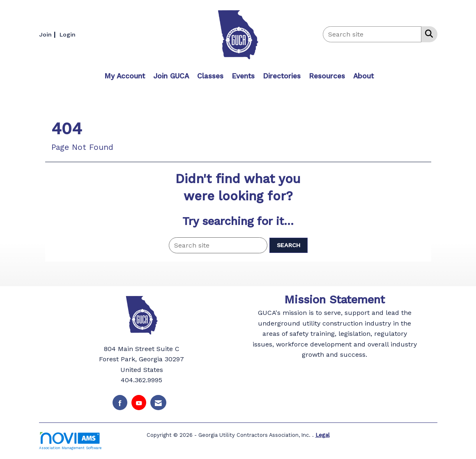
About (363, 76)
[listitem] (48, 34)
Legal (323, 435)
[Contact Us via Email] (158, 403)
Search (289, 245)
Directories (282, 76)
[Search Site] (427, 34)
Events (243, 76)
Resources (327, 76)
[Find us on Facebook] (120, 403)
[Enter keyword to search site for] (372, 34)
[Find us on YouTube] (139, 403)
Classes (210, 76)
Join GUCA (171, 76)
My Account (125, 76)
